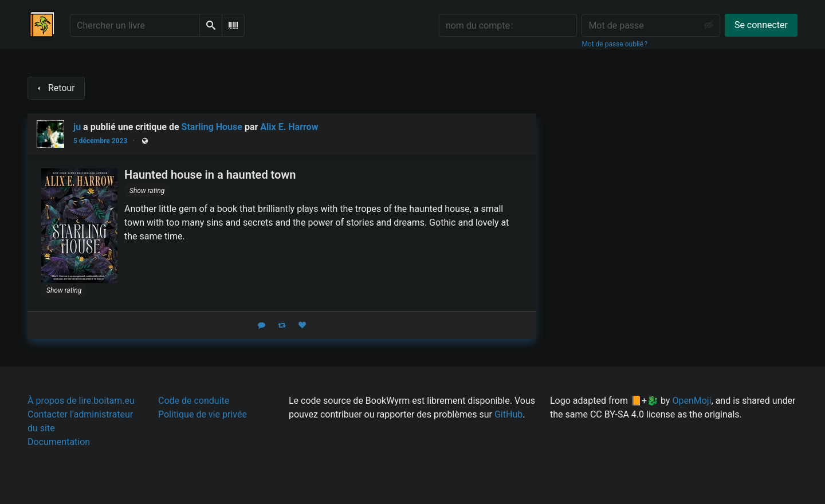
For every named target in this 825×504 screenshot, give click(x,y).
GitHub (508, 414)
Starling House (212, 127)
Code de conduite (194, 401)
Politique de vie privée (203, 414)
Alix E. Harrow (289, 127)
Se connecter (761, 25)
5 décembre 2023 (100, 141)
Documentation (59, 442)
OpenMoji (692, 401)
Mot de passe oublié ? (614, 44)
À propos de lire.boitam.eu (81, 401)
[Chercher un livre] (135, 25)
